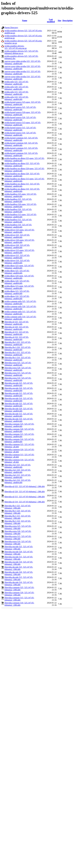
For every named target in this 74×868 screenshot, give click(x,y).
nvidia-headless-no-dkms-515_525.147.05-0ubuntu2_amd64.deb (22, 185)
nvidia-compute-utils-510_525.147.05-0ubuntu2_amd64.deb (20, 318)
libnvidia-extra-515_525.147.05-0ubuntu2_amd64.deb (18, 374)
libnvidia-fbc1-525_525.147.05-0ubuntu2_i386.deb (18, 507)
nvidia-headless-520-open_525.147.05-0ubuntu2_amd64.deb (21, 205)
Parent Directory (11, 28)
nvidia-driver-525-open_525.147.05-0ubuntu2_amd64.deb (19, 231)
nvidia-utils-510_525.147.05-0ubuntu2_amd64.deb (17, 98)
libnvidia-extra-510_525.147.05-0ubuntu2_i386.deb (18, 543)
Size (60, 20)
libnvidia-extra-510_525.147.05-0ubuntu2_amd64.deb (18, 379)
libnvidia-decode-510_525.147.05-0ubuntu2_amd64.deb (19, 420)
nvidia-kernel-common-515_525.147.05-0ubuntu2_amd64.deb (21, 149)
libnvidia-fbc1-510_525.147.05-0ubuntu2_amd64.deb (18, 359)
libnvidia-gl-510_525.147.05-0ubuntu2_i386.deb (25, 502)
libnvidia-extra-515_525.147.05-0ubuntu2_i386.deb (18, 538)
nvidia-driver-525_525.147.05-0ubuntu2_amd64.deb (17, 236)
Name (25, 20)
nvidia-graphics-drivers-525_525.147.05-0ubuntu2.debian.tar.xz (21, 52)
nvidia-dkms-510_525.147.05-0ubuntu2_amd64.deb (17, 297)
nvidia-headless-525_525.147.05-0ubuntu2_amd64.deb (18, 200)
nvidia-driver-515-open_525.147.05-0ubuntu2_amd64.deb (19, 251)
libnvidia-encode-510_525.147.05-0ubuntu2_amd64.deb (19, 400)
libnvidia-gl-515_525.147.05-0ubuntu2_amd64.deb (17, 333)
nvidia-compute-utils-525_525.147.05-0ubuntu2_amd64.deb (20, 303)
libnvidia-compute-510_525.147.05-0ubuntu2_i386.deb (19, 604)
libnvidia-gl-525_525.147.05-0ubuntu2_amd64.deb (17, 323)
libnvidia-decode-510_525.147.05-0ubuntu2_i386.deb (19, 583)
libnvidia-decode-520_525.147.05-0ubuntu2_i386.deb (19, 573)
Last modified (51, 20)
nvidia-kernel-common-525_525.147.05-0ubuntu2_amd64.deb (21, 139)
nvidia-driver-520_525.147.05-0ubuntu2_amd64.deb (17, 246)
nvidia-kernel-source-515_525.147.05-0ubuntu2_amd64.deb (20, 129)
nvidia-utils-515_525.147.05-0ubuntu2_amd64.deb (17, 93)
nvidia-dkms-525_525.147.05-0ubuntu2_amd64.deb (17, 272)
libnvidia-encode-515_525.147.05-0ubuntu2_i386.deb (19, 558)
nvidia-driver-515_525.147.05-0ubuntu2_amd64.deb (17, 257)
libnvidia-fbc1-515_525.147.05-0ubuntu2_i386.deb (18, 517)
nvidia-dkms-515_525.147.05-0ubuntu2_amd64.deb (17, 292)
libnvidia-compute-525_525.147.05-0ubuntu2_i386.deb (19, 589)
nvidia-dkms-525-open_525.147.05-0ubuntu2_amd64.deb (19, 267)
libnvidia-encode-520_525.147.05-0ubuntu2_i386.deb (19, 553)
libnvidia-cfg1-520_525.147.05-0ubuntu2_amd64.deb (18, 471)
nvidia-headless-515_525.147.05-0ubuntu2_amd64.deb (18, 221)
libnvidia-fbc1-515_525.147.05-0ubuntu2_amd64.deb (18, 354)
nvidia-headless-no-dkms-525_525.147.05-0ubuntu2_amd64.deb (22, 165)
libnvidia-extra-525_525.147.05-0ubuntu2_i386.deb (18, 527)
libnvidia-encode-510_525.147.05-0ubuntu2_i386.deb (19, 563)
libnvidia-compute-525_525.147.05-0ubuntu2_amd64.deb (19, 425)
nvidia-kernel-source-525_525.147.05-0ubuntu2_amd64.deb (20, 108)
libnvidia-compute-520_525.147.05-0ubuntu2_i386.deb (19, 594)
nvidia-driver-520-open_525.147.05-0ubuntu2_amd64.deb (19, 241)
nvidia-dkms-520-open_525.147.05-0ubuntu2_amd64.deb (19, 277)
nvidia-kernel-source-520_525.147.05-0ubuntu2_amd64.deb (20, 119)
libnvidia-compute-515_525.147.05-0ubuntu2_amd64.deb (19, 435)
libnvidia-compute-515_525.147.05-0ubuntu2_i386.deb (19, 599)
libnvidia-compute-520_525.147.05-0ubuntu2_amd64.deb (19, 430)
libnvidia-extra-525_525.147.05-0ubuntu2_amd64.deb (18, 364)
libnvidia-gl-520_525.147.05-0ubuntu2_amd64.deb (17, 328)
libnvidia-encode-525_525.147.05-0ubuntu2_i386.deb (19, 548)
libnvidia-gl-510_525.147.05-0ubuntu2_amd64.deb (17, 338)
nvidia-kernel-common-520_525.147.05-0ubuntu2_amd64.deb (21, 144)
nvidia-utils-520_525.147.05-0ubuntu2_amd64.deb (17, 88)
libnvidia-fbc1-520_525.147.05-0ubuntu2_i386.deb (18, 512)
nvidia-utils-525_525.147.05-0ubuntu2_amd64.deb (17, 83)
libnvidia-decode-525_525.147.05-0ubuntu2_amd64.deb (19, 405)
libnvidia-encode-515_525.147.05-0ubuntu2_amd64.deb (19, 394)
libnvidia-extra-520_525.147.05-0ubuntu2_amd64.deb (18, 369)
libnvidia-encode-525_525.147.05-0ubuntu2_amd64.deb (19, 384)
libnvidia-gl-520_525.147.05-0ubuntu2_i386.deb (25, 492)
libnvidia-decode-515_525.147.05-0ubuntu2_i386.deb (19, 578)
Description (68, 20)
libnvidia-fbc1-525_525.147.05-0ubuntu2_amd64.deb (18, 343)
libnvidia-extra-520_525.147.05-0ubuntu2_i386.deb (18, 532)
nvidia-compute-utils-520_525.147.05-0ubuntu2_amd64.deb (20, 308)
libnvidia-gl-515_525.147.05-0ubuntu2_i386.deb (25, 497)
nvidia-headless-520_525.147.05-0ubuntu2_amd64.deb (18, 211)
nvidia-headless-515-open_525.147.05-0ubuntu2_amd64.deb (21, 216)
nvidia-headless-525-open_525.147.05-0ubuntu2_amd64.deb (21, 195)
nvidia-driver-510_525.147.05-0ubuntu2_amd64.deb (17, 262)
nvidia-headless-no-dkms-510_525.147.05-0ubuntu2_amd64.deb (22, 190)
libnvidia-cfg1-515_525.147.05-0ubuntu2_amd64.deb (18, 476)
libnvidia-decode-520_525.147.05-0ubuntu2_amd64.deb (19, 410)
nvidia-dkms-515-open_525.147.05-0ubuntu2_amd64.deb (19, 287)
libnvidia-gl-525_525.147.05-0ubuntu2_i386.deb (25, 486)
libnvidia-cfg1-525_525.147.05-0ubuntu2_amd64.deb (18, 466)
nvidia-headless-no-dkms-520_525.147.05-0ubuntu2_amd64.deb (22, 175)
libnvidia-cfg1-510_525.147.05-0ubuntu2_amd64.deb (18, 481)
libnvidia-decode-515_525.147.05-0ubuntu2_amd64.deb (19, 415)
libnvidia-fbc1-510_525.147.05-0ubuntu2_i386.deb (18, 522)
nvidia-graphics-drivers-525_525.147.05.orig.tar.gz (16, 47)
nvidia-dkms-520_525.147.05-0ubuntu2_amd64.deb (17, 282)
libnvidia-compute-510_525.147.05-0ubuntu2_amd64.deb (19, 440)
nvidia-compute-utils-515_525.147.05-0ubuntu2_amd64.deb (20, 313)
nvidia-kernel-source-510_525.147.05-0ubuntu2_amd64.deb (20, 134)
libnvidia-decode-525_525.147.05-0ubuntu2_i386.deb (19, 568)
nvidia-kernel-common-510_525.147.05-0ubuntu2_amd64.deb (21, 154)
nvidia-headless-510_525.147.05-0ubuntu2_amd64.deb (18, 226)
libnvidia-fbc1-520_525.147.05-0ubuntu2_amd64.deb (18, 348)
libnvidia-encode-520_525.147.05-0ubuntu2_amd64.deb (19, 389)
